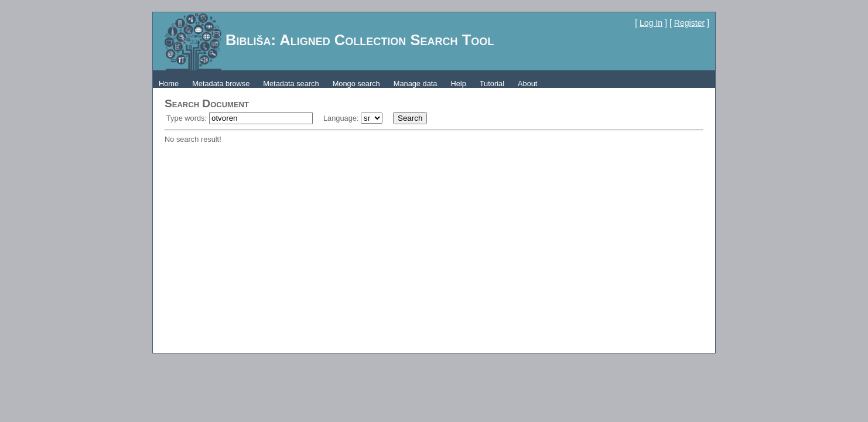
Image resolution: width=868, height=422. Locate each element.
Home (169, 84)
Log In (651, 23)
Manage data (416, 84)
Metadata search (291, 84)
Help (458, 84)
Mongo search (356, 84)
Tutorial (492, 84)
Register (689, 23)
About (527, 84)
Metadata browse (221, 84)
